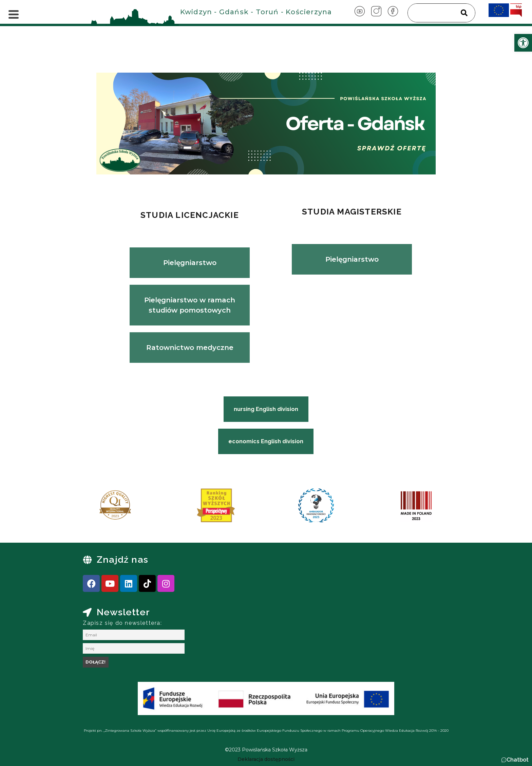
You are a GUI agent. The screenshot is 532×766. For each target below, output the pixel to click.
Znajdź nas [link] (122, 559)
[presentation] (89, 508)
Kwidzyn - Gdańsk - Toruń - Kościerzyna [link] (256, 12)
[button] (515, 760)
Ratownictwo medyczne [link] (190, 348)
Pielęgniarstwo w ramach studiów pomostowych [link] (190, 305)
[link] (523, 43)
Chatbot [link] (518, 760)
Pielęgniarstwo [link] (190, 263)
